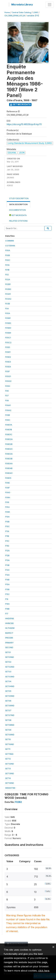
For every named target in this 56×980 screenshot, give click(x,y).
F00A (8, 250)
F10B (7, 522)
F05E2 (8, 357)
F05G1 (8, 376)
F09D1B (9, 429)
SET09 (8, 730)
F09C (8, 420)
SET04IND (10, 686)
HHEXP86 (10, 618)
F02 (7, 275)
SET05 (8, 691)
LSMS (36, 12)
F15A (7, 584)
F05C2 (8, 342)
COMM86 (10, 241)
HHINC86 (9, 623)
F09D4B (9, 468)
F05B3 (8, 328)
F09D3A (9, 454)
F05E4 (8, 367)
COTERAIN (10, 246)
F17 (7, 614)
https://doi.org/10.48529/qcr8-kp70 (24, 124)
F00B (8, 255)
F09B (8, 415)
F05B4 (8, 333)
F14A (7, 575)
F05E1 (8, 352)
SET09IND (10, 735)
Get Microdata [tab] (18, 215)
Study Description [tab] (19, 198)
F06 (7, 391)
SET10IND (10, 744)
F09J (7, 507)
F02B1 (8, 284)
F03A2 (8, 299)
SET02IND (10, 667)
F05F (7, 371)
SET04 (8, 681)
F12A (7, 551)
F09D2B (9, 444)
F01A (7, 265)
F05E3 (8, 362)
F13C (7, 570)
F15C (7, 594)
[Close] (53, 947)
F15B (7, 589)
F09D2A (9, 439)
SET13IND (10, 773)
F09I (7, 502)
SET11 (8, 749)
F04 (7, 309)
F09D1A (9, 425)
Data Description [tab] (18, 204)
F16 (7, 599)
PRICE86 (9, 638)
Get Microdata (20, 104)
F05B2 (8, 323)
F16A (7, 604)
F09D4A (9, 464)
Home (7, 12)
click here (44, 971)
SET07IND (10, 715)
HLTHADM (10, 628)
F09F (7, 488)
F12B (7, 555)
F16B (7, 609)
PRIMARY (9, 643)
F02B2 (8, 289)
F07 (7, 396)
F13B (7, 565)
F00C (8, 260)
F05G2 (8, 381)
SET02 (8, 662)
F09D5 (8, 478)
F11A (7, 531)
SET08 (8, 720)
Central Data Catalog (21, 12)
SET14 (8, 778)
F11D (7, 546)
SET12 (8, 759)
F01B (7, 270)
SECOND (9, 647)
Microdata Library (22, 4)
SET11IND (9, 754)
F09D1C (9, 434)
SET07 (8, 710)
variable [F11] (33, 16)
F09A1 (8, 405)
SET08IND (10, 725)
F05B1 (8, 318)
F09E (7, 483)
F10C (7, 526)
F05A (8, 313)
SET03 (8, 672)
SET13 (8, 768)
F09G (8, 492)
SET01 (8, 652)
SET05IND (10, 696)
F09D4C (9, 473)
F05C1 (8, 338)
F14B (7, 580)
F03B (8, 304)
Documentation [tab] (17, 210)
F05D (8, 347)
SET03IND (10, 677)
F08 (7, 401)
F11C (7, 541)
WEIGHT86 (10, 788)
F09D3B (9, 459)
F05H (8, 386)
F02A (8, 279)
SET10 (8, 739)
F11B (7, 536)
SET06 (8, 701)
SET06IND (10, 705)
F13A (7, 560)
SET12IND (10, 764)
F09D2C (9, 449)
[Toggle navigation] (50, 5)
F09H (8, 497)
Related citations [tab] (18, 221)
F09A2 (8, 410)
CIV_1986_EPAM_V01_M (15, 16)
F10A (7, 517)
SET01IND (10, 657)
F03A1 (8, 294)
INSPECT (9, 633)
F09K (8, 512)
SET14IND (10, 783)
